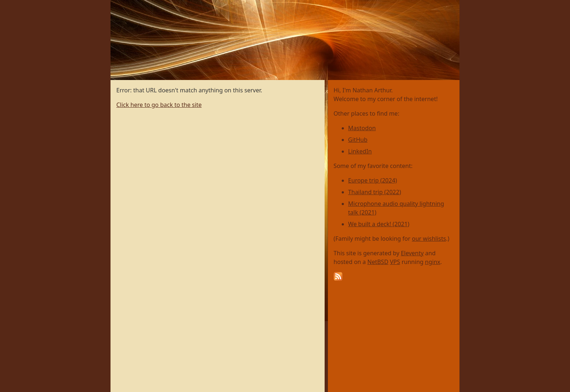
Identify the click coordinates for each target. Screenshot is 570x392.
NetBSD (378, 262)
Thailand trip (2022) (375, 192)
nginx (433, 262)
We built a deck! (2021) (379, 224)
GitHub (358, 140)
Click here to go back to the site (159, 105)
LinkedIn (360, 151)
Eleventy (412, 253)
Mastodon (362, 128)
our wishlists (429, 239)
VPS (395, 262)
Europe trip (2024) (373, 180)
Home (119, 4)
